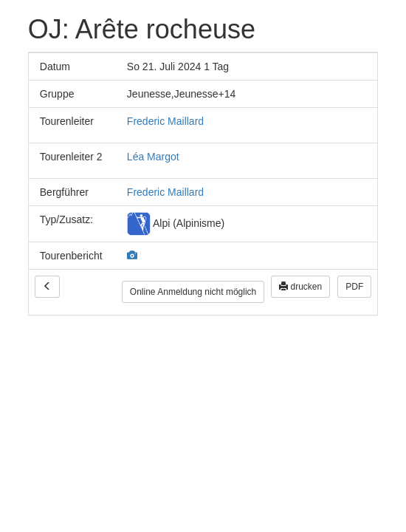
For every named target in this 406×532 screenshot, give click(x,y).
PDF (354, 287)
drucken (300, 287)
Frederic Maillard (165, 121)
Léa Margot (153, 157)
